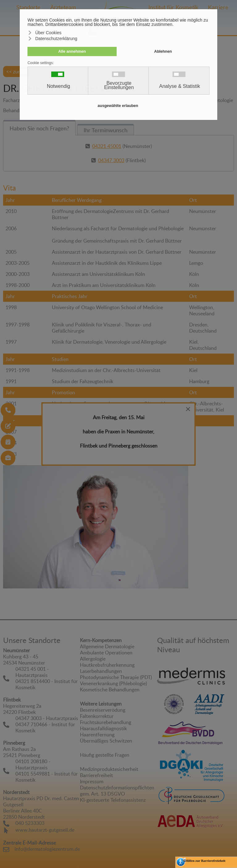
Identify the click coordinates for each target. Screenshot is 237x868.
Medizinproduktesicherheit (109, 769)
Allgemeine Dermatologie (107, 646)
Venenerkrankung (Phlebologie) (113, 683)
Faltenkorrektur (97, 716)
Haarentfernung (97, 735)
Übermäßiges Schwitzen (106, 741)
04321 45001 (107, 146)
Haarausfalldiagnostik (103, 728)
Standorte (28, 7)
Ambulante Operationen (106, 653)
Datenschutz (94, 788)
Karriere (218, 7)
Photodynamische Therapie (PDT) (116, 677)
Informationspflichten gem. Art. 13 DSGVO (117, 791)
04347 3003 (111, 160)
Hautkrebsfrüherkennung (107, 665)
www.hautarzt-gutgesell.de (45, 830)
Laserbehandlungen (101, 671)
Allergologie (93, 659)
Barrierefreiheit (96, 775)
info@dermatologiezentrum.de (47, 849)
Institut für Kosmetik (173, 7)
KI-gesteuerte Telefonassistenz (113, 800)
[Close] (188, 409)
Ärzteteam (63, 7)
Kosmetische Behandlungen (110, 690)
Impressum (92, 781)
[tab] (39, 128)
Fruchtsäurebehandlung (106, 722)
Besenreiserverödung (103, 710)
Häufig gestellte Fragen (105, 755)
